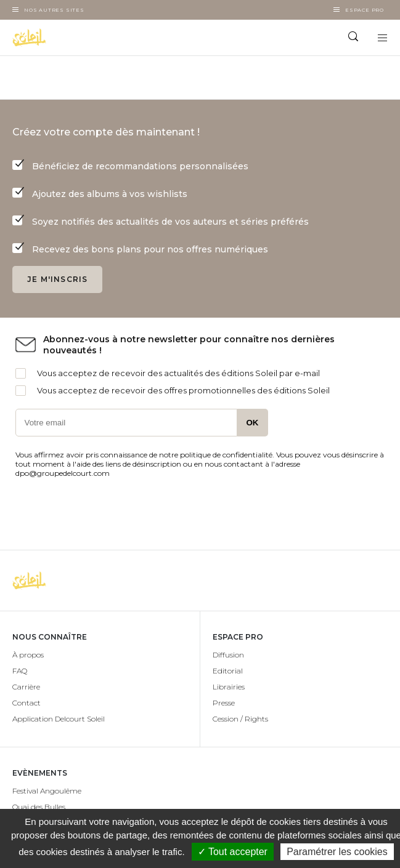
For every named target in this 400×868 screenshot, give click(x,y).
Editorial (228, 671)
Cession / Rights (240, 719)
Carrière (26, 687)
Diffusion (228, 655)
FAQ (20, 671)
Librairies (229, 687)
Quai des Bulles (39, 807)
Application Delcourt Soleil (59, 719)
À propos (28, 655)
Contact (27, 703)
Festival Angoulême (47, 791)
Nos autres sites (54, 10)
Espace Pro (365, 10)
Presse (224, 703)
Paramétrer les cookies (337, 852)
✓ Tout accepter (233, 852)
